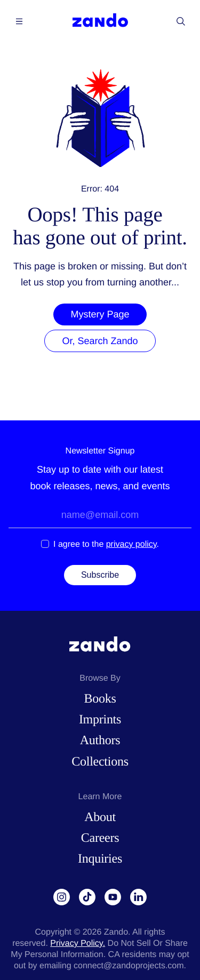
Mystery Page (100, 314)
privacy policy (131, 544)
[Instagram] (62, 897)
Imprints (100, 720)
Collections (100, 762)
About (100, 817)
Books (100, 699)
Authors (100, 740)
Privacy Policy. (78, 943)
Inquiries (100, 859)
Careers (100, 838)
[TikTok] (87, 897)
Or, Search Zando (100, 341)
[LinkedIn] (139, 897)
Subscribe (100, 575)
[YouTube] (113, 897)
